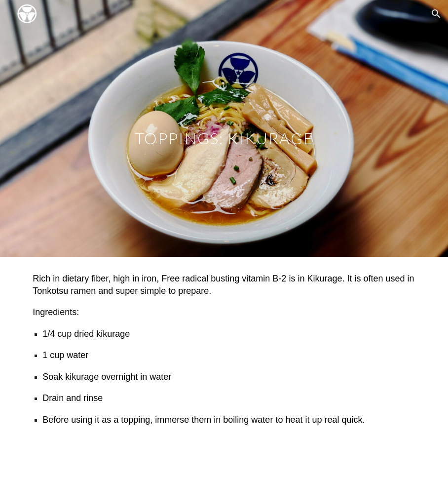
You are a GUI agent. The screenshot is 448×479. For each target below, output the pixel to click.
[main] (224, 128)
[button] (436, 14)
